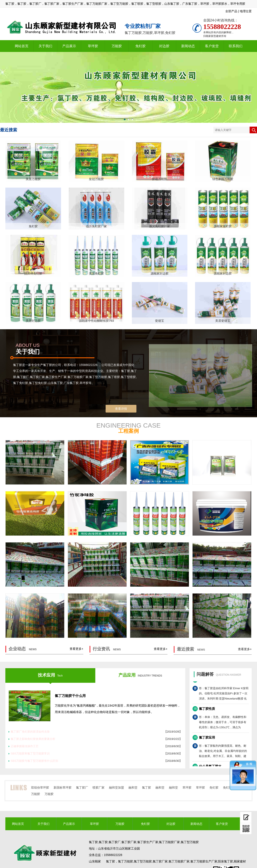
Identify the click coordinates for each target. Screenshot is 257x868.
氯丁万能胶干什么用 (70, 696)
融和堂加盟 (117, 788)
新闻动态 (188, 46)
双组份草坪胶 (40, 788)
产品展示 (69, 46)
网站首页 (22, 46)
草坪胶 (93, 46)
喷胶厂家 (99, 788)
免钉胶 (140, 46)
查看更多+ (76, 652)
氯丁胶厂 (82, 788)
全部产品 (231, 11)
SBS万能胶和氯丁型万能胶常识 (30, 753)
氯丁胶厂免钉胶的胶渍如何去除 (30, 732)
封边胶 (164, 46)
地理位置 (246, 11)
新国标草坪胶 (63, 788)
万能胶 (117, 46)
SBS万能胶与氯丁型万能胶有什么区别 (34, 761)
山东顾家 (95, 861)
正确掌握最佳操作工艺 (25, 746)
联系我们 (236, 46)
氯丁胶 (146, 788)
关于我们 (45, 46)
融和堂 (133, 788)
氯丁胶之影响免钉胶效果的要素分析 (33, 739)
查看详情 (121, 409)
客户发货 (212, 46)
